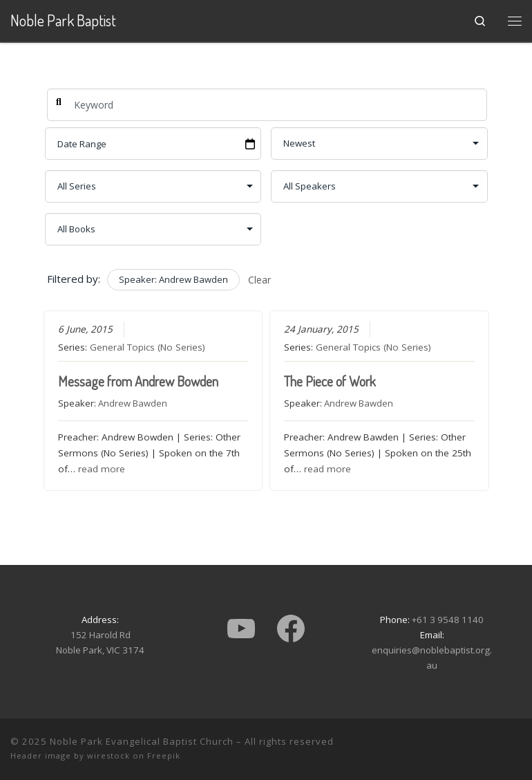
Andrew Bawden (133, 403)
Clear (259, 280)
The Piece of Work (330, 381)
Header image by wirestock (70, 755)
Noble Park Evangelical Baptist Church (142, 741)
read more (102, 469)
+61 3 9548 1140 (448, 620)
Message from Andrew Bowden (138, 381)
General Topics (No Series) (148, 347)
